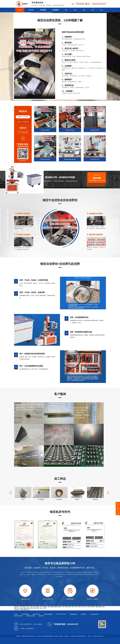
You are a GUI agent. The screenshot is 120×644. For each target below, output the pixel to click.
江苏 (27, 607)
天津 (44, 608)
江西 (103, 607)
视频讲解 (31, 10)
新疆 (52, 607)
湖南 (22, 608)
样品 (84, 10)
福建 (100, 607)
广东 (40, 607)
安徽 (97, 607)
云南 (31, 608)
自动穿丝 (20, 10)
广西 (63, 607)
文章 (28, 610)
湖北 (18, 608)
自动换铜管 (55, 10)
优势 (66, 10)
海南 (25, 608)
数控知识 (41, 616)
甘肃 (35, 608)
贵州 (28, 608)
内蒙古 (59, 607)
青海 (49, 607)
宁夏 (66, 607)
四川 (21, 607)
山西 (79, 607)
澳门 (73, 607)
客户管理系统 (24, 610)
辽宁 (86, 607)
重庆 (24, 607)
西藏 (56, 607)
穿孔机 (16, 614)
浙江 (34, 607)
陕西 (37, 607)
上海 (31, 607)
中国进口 (45, 607)
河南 (15, 608)
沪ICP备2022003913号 (98, 636)
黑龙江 (93, 607)
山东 (83, 607)
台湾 (38, 608)
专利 (93, 10)
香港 (70, 607)
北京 (41, 608)
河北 (76, 607)
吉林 (89, 607)
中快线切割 (43, 10)
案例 (75, 10)
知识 (101, 10)
